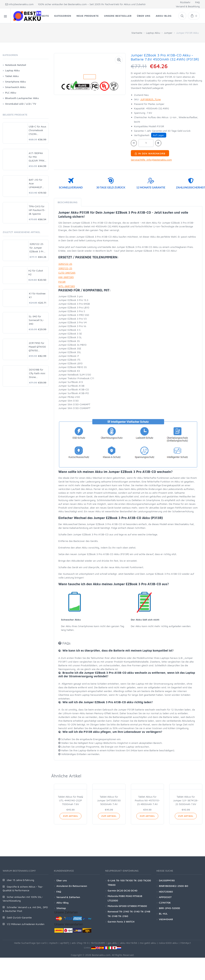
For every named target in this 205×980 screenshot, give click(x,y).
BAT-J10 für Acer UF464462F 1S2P (36, 184)
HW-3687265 (66, 277)
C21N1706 (165, 903)
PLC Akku (11, 93)
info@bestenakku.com (19, 4)
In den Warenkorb (150, 153)
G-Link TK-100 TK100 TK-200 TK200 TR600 (129, 883)
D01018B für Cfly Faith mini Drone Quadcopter (37, 373)
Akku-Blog (62, 903)
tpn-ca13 (42, 943)
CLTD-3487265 (67, 273)
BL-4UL (163, 914)
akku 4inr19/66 (129, 943)
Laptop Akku (153, 33)
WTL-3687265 (66, 286)
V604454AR (166, 919)
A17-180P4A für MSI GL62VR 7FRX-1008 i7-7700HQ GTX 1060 (37, 157)
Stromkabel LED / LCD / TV (21, 104)
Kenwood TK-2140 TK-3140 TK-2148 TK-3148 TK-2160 (129, 914)
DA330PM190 (167, 880)
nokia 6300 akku (168, 943)
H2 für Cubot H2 (36, 272)
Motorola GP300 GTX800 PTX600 (127, 906)
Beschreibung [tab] (68, 202)
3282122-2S (65, 264)
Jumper (168, 33)
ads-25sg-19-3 (80, 943)
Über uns (62, 880)
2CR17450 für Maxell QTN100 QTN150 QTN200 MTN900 (37, 347)
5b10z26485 (98, 943)
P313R (62, 282)
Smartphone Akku (15, 82)
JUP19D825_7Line (151, 99)
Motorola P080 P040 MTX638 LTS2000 (125, 898)
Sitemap (61, 908)
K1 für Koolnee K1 (37, 295)
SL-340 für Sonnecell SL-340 (36, 320)
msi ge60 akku (148, 943)
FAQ (197, 2)
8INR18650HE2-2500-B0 (174, 886)
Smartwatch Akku (15, 87)
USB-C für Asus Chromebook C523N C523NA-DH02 (38, 130)
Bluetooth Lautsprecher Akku (22, 98)
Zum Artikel (70, 816)
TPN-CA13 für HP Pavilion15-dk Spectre (37, 210)
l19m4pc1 (186, 943)
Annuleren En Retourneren (72, 886)
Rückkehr (185, 2)
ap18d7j (65, 943)
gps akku (113, 943)
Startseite (137, 33)
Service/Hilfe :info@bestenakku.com (151, 160)
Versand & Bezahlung (188, 6)
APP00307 (165, 897)
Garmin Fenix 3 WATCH (121, 922)
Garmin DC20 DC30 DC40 (123, 890)
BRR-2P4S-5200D (170, 908)
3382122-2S (65, 268)
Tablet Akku (12, 76)
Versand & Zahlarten (68, 897)
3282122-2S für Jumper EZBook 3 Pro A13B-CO (37, 248)
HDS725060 (166, 892)
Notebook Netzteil (16, 65)
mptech (53, 943)
